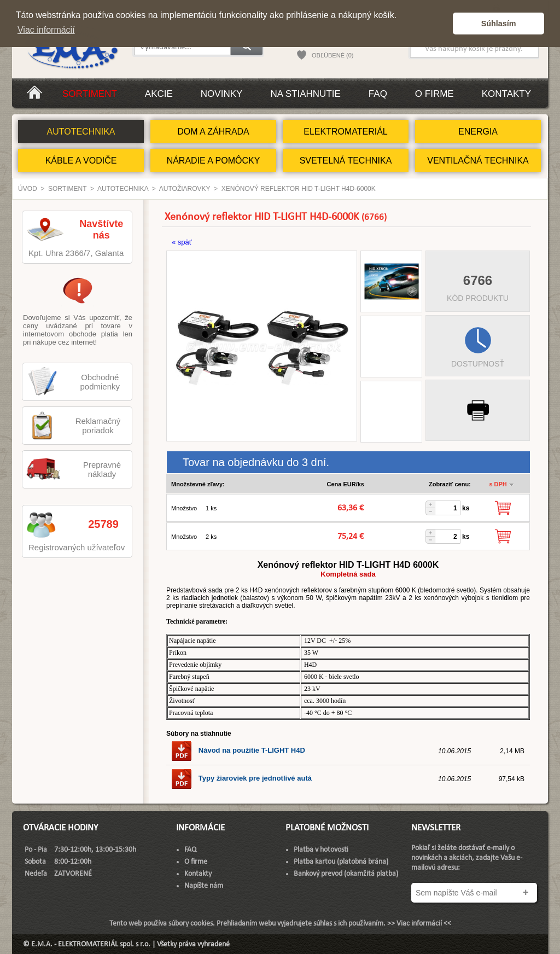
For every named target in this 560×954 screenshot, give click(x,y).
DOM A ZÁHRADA (213, 132)
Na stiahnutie (305, 94)
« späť (182, 242)
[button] (442, 24)
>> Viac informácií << (419, 924)
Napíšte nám (204, 886)
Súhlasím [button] (499, 24)
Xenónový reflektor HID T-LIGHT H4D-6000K (299, 189)
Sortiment (90, 94)
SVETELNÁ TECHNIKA (346, 161)
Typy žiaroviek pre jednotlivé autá (241, 778)
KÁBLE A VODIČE (81, 161)
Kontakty (506, 94)
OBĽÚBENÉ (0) (332, 55)
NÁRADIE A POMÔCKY (214, 161)
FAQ (378, 94)
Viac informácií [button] (46, 30)
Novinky (222, 94)
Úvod (28, 189)
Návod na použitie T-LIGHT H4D (238, 750)
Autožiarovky (185, 189)
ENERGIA (478, 132)
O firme (434, 94)
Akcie (159, 94)
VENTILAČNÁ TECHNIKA (478, 161)
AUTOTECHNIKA (81, 132)
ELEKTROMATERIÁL (346, 132)
